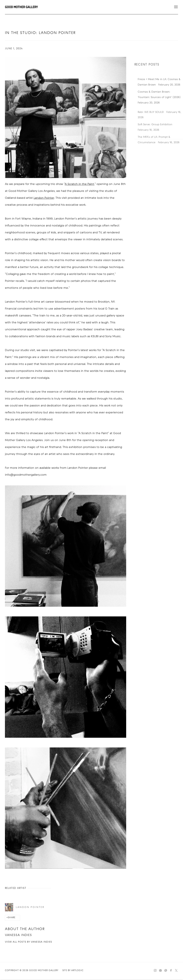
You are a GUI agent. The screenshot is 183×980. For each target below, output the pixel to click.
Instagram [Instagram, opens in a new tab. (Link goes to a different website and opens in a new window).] (155, 971)
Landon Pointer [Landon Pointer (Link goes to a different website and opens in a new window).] (44, 198)
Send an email (166, 971)
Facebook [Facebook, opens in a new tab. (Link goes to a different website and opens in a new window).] (171, 971)
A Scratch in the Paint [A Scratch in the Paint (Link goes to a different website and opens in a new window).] (79, 184)
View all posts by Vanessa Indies (28, 942)
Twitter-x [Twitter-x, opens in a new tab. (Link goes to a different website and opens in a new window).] (176, 971)
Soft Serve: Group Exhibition (155, 132)
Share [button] (12, 918)
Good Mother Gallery (21, 7)
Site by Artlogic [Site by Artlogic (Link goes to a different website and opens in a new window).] (73, 971)
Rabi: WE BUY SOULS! (151, 119)
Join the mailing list (160, 971)
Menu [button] (176, 7)
